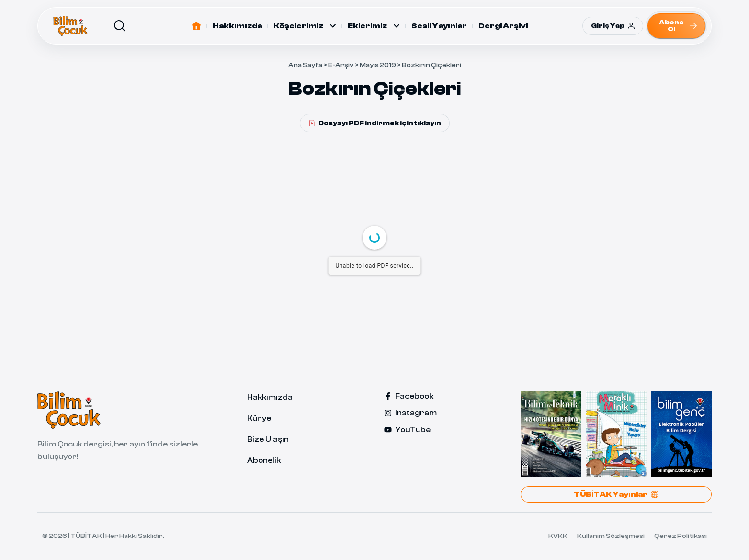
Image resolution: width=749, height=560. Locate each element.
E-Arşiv (341, 65)
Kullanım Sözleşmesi (611, 536)
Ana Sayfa (305, 65)
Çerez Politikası (681, 536)
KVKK (558, 536)
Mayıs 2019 (378, 65)
